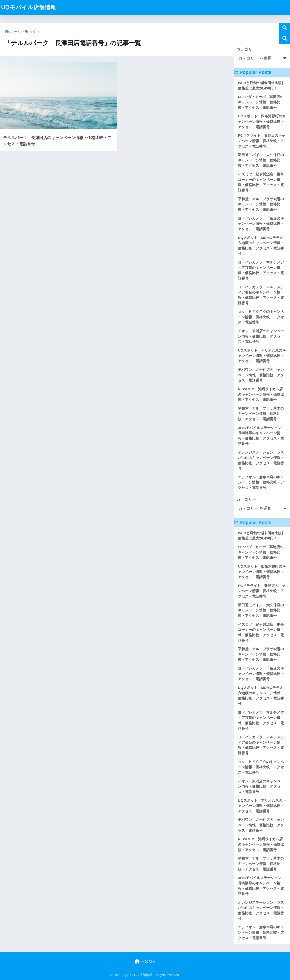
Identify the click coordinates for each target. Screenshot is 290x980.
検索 (285, 28)
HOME (145, 961)
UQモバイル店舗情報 (29, 7)
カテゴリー (246, 49)
